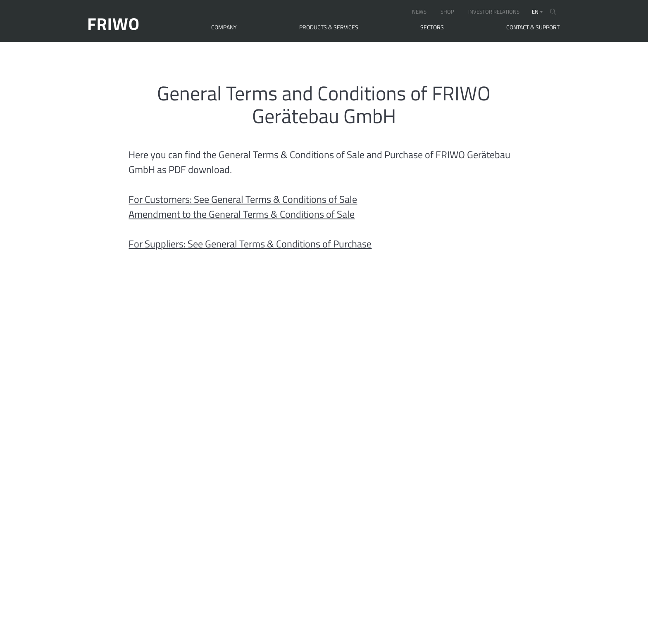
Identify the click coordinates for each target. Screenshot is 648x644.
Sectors (432, 27)
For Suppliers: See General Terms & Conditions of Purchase (250, 244)
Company (224, 27)
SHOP (447, 12)
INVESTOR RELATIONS (494, 12)
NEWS (419, 12)
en (535, 12)
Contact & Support (533, 27)
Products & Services (329, 27)
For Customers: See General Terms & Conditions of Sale (243, 199)
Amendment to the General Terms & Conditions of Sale (242, 214)
